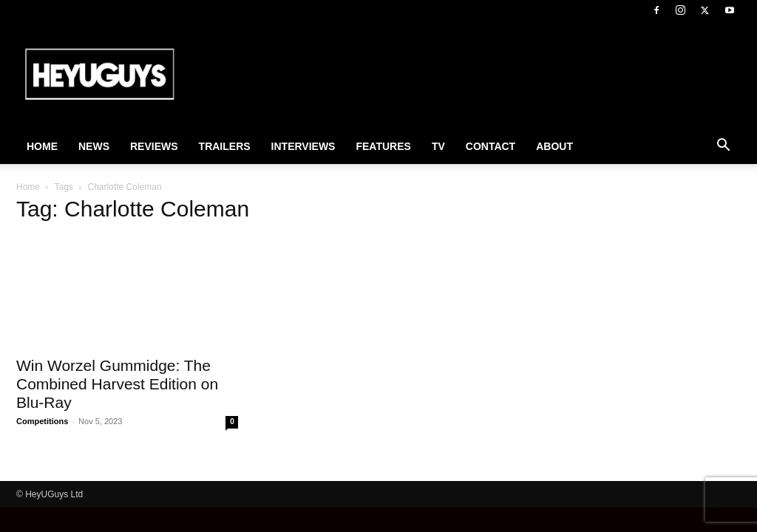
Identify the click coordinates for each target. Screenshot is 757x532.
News (94, 146)
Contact (490, 146)
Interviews (303, 146)
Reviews (154, 146)
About (554, 146)
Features (383, 146)
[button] (723, 147)
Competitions (42, 421)
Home (42, 146)
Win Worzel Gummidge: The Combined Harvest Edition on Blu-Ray (117, 384)
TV (438, 146)
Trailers (225, 146)
